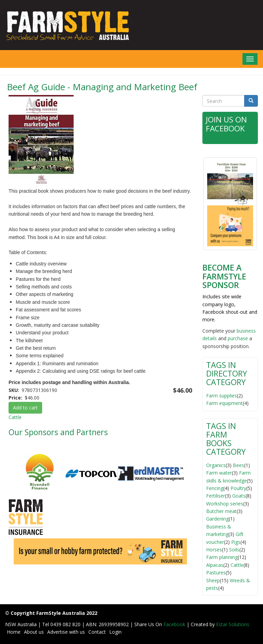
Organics (216, 465)
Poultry (238, 488)
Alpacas (215, 565)
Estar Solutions (233, 624)
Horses (214, 549)
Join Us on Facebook (227, 124)
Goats (239, 495)
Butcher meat (221, 511)
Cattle (15, 417)
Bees (239, 465)
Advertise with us (66, 631)
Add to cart (25, 408)
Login (115, 631)
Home (14, 631)
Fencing (215, 488)
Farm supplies (222, 395)
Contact (97, 631)
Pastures (216, 572)
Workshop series (225, 503)
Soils (234, 549)
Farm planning (222, 557)
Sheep (213, 580)
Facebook (175, 624)
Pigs (236, 542)
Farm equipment (224, 403)
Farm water (219, 472)
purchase (238, 338)
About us (34, 631)
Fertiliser (216, 495)
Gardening (217, 519)
